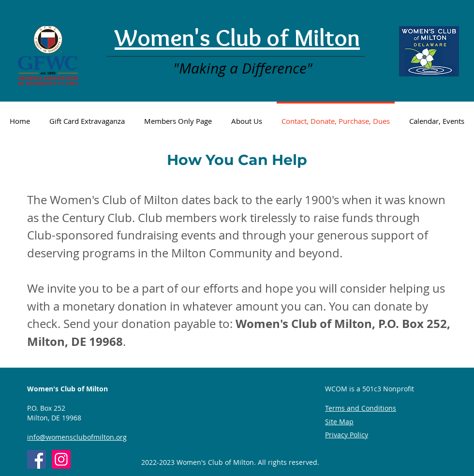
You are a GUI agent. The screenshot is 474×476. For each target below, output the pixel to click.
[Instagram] (61, 459)
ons (390, 408)
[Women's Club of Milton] (37, 459)
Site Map (339, 422)
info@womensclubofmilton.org (77, 437)
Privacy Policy (347, 435)
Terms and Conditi (355, 408)
